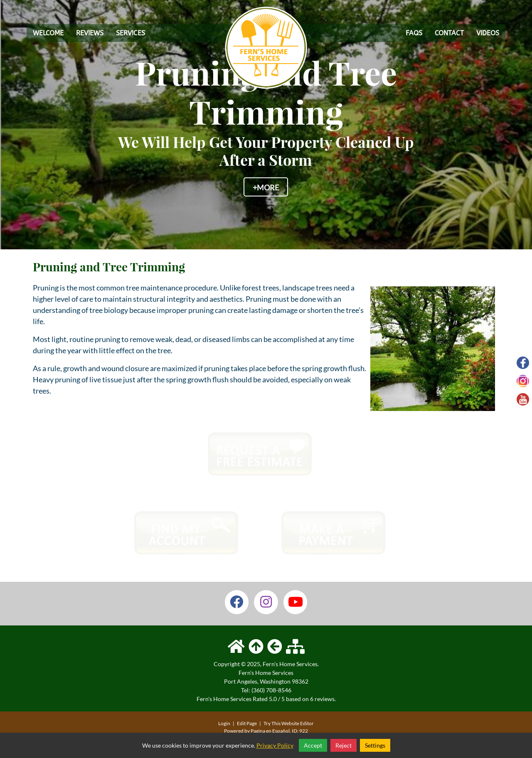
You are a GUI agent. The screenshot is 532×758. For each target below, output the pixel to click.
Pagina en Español (270, 731)
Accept (313, 745)
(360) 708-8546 (271, 690)
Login (224, 723)
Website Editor (298, 723)
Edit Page (247, 723)
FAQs (414, 33)
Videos (488, 33)
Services (131, 33)
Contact (449, 33)
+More (266, 187)
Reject (344, 745)
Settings (375, 745)
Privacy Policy (275, 745)
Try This (272, 723)
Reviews (90, 33)
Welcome (48, 33)
